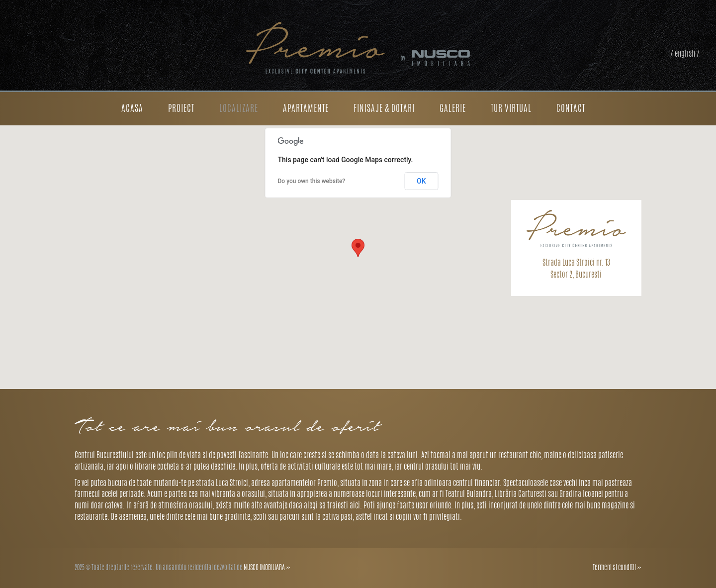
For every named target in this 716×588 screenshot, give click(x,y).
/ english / (685, 54)
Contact (571, 109)
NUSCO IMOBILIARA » (267, 568)
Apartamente (306, 109)
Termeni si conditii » (617, 568)
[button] (358, 248)
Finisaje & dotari (384, 109)
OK (421, 181)
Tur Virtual (511, 109)
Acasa (132, 109)
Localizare (239, 109)
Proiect (181, 109)
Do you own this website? (312, 181)
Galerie (453, 109)
